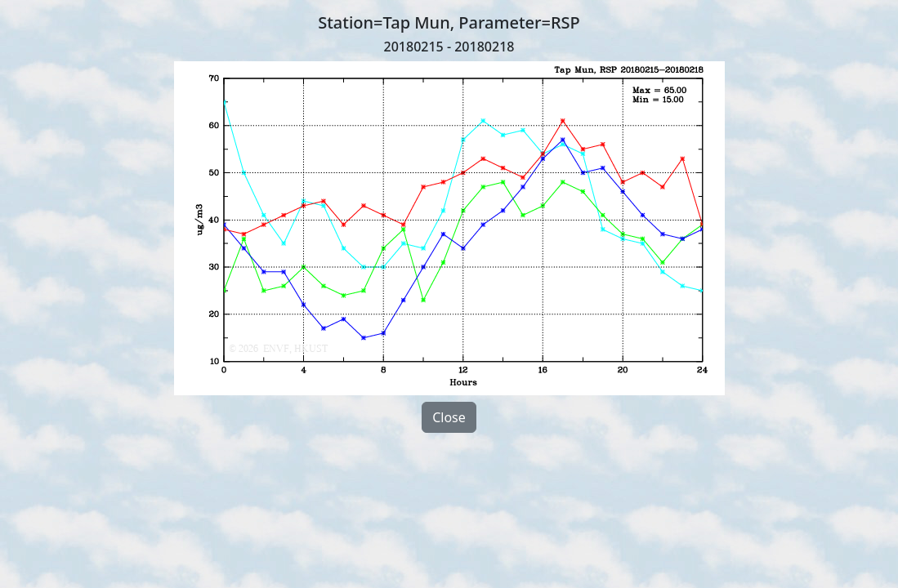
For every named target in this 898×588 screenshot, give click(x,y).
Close (449, 417)
